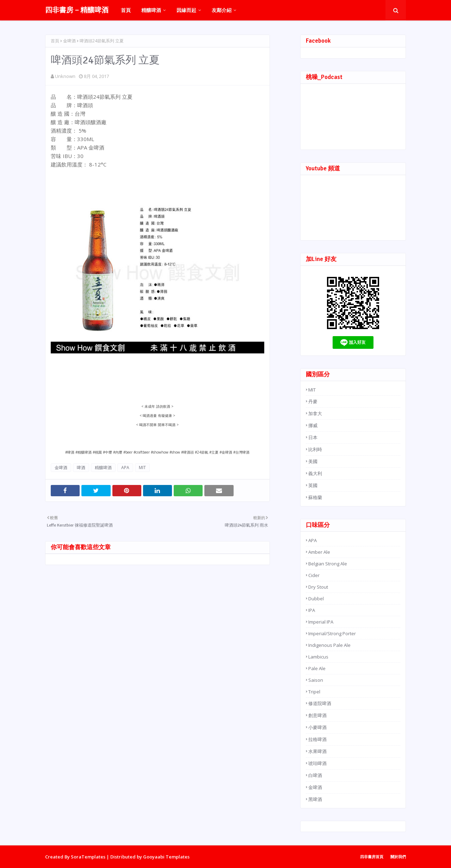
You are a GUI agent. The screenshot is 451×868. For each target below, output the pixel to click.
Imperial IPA (321, 622)
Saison (316, 680)
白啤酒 (315, 775)
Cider (314, 575)
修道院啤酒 (320, 703)
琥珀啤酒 (317, 763)
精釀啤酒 (103, 468)
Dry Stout (318, 587)
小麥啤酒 (317, 727)
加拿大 (315, 413)
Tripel (314, 692)
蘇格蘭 (315, 497)
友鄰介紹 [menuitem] (222, 10)
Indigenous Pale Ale (329, 645)
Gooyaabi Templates (166, 857)
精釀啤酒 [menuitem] (151, 10)
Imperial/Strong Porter (332, 633)
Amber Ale (319, 552)
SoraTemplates (88, 857)
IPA (312, 610)
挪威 (313, 425)
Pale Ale (317, 668)
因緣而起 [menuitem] (186, 10)
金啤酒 (69, 41)
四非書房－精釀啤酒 (77, 10)
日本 (313, 437)
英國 (313, 485)
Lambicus (318, 657)
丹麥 (313, 401)
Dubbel (316, 599)
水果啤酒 (317, 751)
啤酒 (81, 468)
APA (125, 468)
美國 (313, 461)
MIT (142, 468)
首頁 (55, 41)
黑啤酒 (315, 799)
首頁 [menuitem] (126, 10)
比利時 (315, 449)
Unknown (65, 76)
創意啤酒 (317, 715)
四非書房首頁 (372, 857)
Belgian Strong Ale (328, 564)
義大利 (315, 473)
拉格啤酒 (317, 739)
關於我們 (398, 857)
